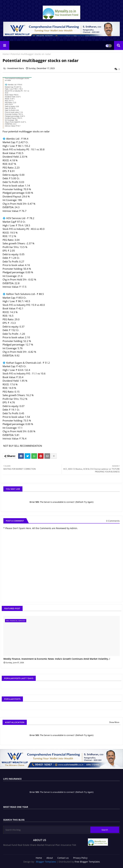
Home (6, 54)
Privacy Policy (80, 858)
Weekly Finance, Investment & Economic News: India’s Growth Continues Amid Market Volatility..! (57, 659)
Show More (114, 722)
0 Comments (113, 521)
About (50, 858)
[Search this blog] (47, 830)
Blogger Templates (46, 862)
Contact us (63, 858)
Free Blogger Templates (87, 862)
